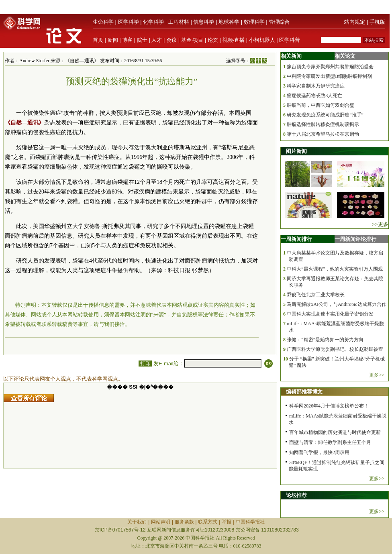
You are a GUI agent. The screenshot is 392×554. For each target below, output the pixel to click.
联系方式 (208, 522)
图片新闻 (296, 151)
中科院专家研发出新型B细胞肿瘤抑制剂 (329, 76)
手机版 (377, 22)
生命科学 (103, 22)
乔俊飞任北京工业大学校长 (316, 295)
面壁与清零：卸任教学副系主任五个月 (330, 442)
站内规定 (355, 22)
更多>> (377, 375)
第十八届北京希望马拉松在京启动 (323, 134)
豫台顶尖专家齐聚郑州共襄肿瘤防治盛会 (330, 67)
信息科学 (204, 22)
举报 (227, 522)
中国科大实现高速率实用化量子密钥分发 (330, 314)
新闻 (113, 40)
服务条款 (184, 522)
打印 (145, 364)
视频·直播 (234, 40)
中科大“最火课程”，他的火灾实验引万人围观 (335, 269)
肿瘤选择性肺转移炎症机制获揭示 (323, 124)
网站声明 (161, 522)
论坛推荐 (296, 495)
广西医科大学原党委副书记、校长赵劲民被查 (335, 349)
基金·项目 (192, 40)
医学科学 (129, 22)
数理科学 (254, 22)
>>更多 (380, 224)
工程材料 (179, 22)
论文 (213, 40)
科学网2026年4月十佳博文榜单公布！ (329, 406)
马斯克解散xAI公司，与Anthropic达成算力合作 (336, 304)
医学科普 (290, 40)
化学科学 (153, 22)
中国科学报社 (250, 522)
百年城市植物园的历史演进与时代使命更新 (335, 432)
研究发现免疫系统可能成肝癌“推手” (325, 115)
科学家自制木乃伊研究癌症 (316, 86)
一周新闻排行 (296, 239)
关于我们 (137, 522)
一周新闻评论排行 (355, 239)
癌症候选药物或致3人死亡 (314, 96)
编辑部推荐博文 (304, 392)
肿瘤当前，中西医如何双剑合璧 (321, 105)
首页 (98, 40)
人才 (157, 40)
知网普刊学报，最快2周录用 (319, 452)
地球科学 (229, 22)
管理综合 (279, 22)
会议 (171, 40)
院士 (142, 40)
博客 (127, 40)
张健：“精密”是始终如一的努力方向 (325, 340)
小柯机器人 (262, 40)
